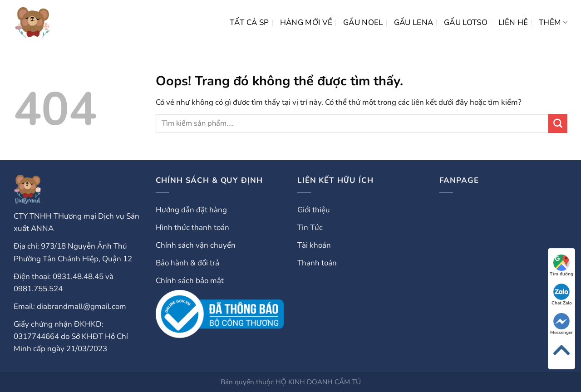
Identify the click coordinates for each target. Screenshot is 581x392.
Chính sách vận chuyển (196, 245)
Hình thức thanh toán (192, 228)
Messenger (561, 324)
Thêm (553, 22)
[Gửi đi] (558, 123)
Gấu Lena (414, 22)
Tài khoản (314, 245)
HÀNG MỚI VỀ (306, 22)
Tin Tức (310, 228)
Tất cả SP (249, 22)
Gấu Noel (363, 22)
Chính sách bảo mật (190, 281)
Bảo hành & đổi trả (187, 263)
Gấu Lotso (466, 22)
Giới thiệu (314, 210)
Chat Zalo (562, 295)
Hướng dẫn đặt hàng (191, 210)
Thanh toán (317, 263)
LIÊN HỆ (513, 22)
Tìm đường (561, 266)
